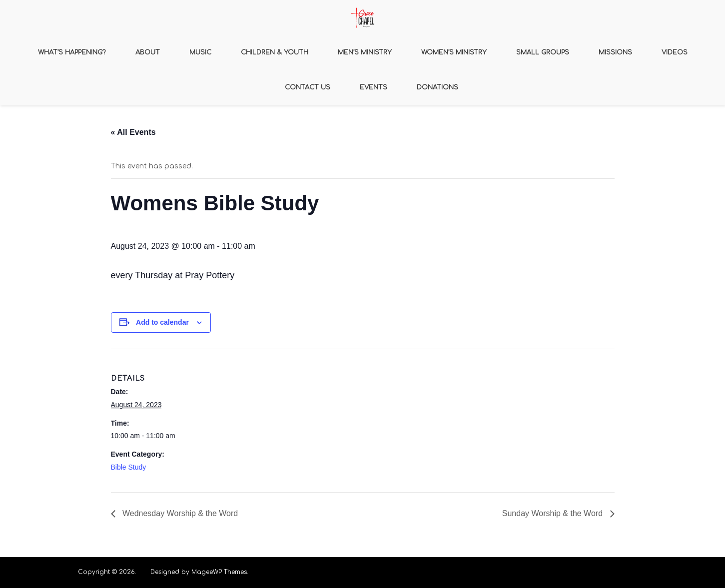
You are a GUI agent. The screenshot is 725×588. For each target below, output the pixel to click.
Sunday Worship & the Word (554, 513)
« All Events (133, 132)
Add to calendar (162, 322)
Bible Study (129, 467)
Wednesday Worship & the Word (179, 513)
